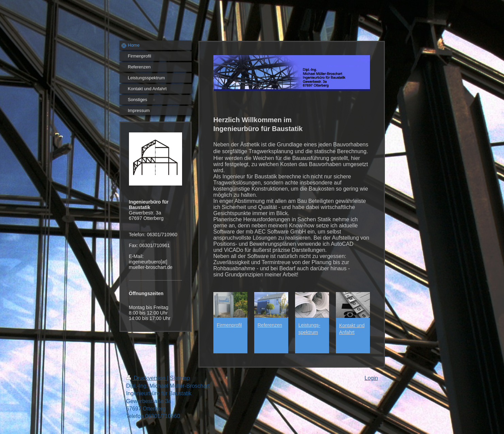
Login (371, 378)
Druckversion (147, 378)
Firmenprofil (229, 325)
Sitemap (180, 378)
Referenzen (270, 325)
